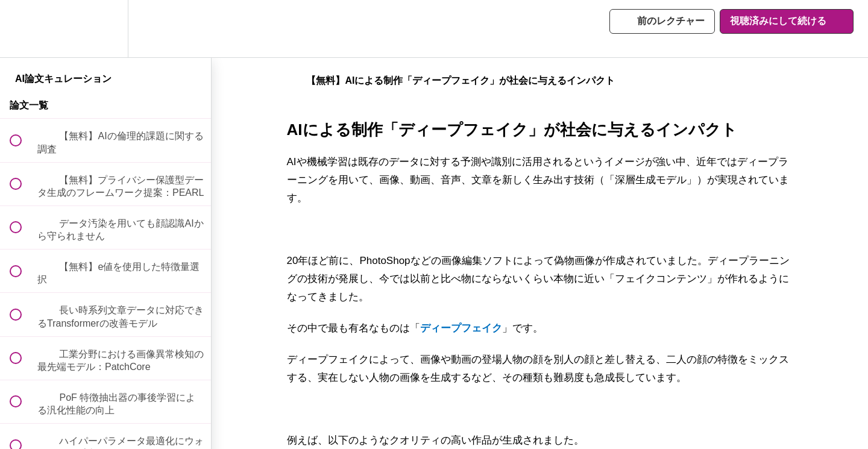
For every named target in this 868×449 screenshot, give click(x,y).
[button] (22, 29)
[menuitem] (105, 29)
